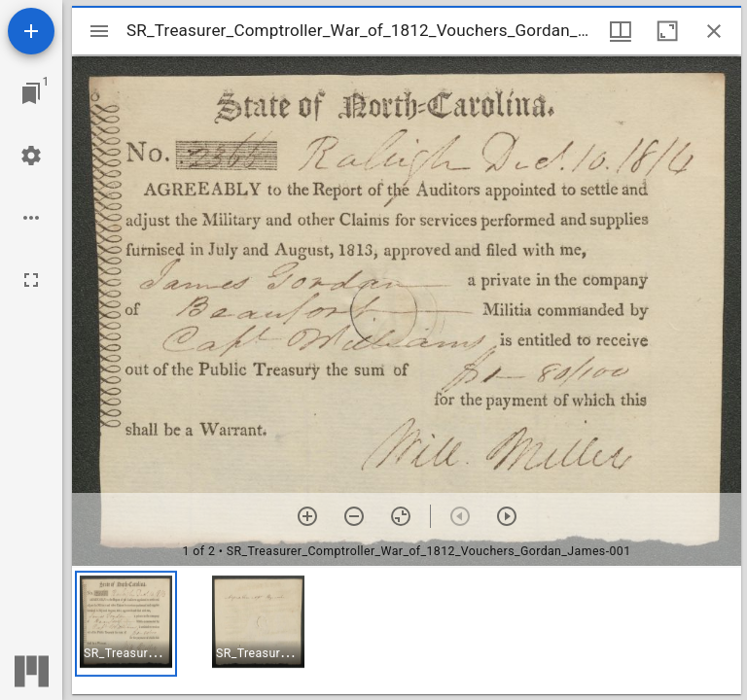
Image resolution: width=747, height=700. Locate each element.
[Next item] (507, 516)
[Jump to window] (31, 93)
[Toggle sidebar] (99, 31)
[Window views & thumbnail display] (621, 31)
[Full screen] (31, 280)
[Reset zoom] (401, 516)
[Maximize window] (667, 31)
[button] (126, 624)
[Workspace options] (31, 218)
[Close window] (714, 31)
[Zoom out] (354, 516)
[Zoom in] (307, 516)
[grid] (407, 631)
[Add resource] (31, 31)
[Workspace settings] (31, 156)
